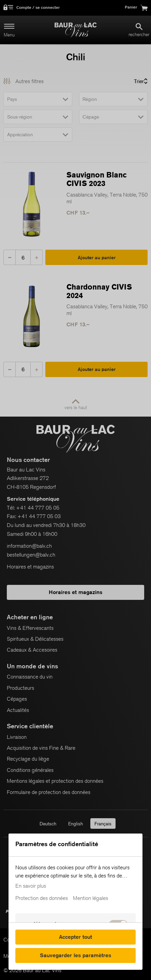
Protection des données (42, 898)
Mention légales (90, 898)
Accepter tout (75, 937)
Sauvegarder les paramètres (75, 955)
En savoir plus (31, 886)
